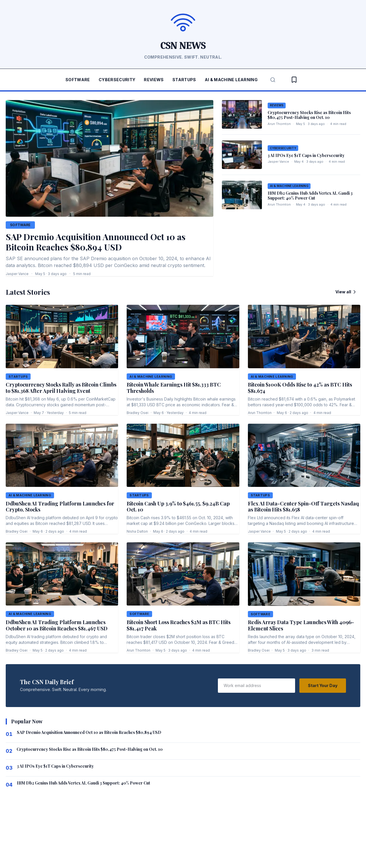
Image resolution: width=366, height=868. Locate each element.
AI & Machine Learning (229, 80)
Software (80, 80)
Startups (183, 80)
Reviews (154, 80)
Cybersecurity (118, 80)
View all (347, 292)
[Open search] (270, 80)
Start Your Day (324, 684)
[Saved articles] (291, 80)
